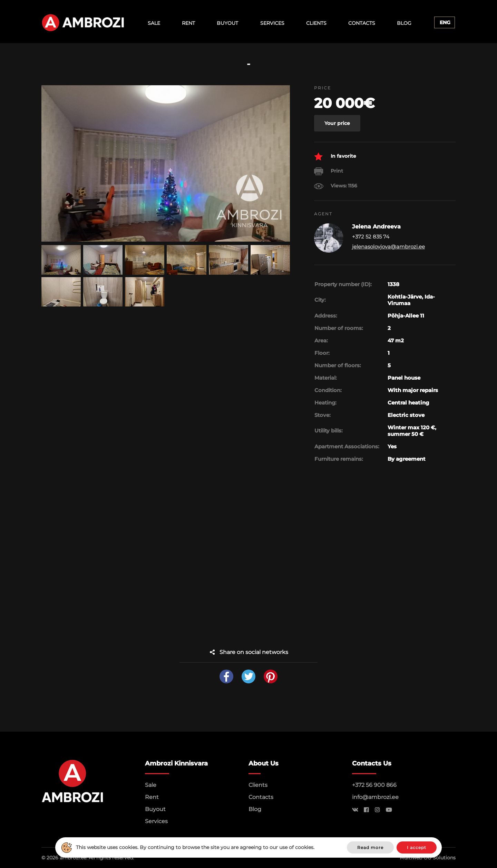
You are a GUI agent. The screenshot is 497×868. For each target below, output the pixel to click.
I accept (417, 847)
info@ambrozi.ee (375, 797)
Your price (337, 123)
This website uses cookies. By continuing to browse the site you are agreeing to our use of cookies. (195, 847)
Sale (154, 23)
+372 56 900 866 (374, 785)
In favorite (335, 157)
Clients (316, 23)
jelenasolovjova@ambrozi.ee (388, 247)
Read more (370, 847)
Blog (404, 23)
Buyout (227, 23)
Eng (445, 22)
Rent (188, 23)
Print (329, 171)
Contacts (362, 23)
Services (272, 23)
